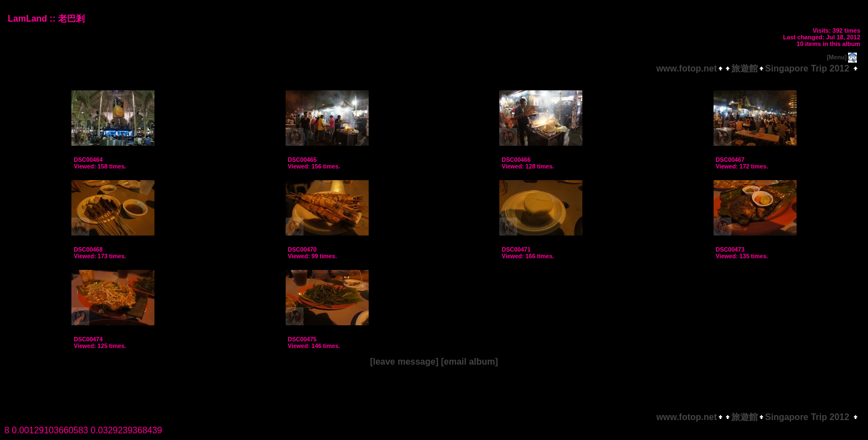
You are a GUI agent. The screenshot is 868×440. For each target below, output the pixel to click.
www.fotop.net (686, 68)
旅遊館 (745, 68)
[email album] (469, 362)
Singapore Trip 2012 (807, 68)
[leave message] (404, 362)
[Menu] (836, 57)
